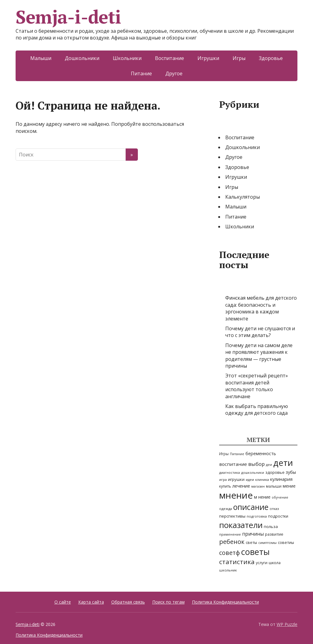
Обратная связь (128, 602)
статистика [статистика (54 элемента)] (237, 562)
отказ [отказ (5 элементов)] (274, 509)
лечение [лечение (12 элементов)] (241, 486)
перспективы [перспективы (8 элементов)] (232, 516)
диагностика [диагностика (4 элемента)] (230, 473)
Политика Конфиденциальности (225, 602)
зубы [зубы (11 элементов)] (291, 472)
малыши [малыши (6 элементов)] (274, 486)
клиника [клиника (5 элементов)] (262, 479)
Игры (239, 58)
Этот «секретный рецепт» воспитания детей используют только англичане (257, 386)
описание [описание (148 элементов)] (251, 507)
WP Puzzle (287, 624)
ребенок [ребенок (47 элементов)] (232, 542)
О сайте (63, 602)
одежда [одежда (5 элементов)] (226, 509)
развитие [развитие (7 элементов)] (274, 534)
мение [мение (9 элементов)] (289, 486)
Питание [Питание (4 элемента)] (237, 454)
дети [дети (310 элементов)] (283, 462)
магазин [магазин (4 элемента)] (258, 486)
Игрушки (208, 58)
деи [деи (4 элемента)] (269, 465)
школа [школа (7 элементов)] (275, 563)
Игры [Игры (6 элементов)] (224, 454)
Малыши (41, 58)
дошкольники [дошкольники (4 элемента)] (253, 473)
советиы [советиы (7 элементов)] (286, 543)
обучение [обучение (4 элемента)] (280, 497)
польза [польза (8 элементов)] (271, 526)
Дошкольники (82, 58)
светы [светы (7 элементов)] (251, 543)
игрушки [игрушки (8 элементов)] (236, 479)
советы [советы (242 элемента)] (255, 552)
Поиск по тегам (168, 602)
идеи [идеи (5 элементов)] (250, 479)
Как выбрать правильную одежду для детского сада (257, 410)
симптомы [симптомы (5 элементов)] (267, 543)
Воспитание (169, 58)
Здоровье (271, 58)
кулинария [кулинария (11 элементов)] (281, 479)
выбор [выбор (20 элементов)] (256, 464)
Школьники (127, 58)
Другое (174, 73)
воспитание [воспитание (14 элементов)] (233, 464)
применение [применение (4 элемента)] (230, 534)
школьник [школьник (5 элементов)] (228, 570)
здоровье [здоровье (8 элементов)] (275, 472)
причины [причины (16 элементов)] (253, 534)
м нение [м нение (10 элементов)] (262, 497)
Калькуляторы (243, 197)
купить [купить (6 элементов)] (225, 486)
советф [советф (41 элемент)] (230, 553)
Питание (141, 73)
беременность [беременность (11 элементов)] (261, 453)
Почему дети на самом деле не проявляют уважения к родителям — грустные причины (259, 356)
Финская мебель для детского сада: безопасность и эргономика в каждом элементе (261, 308)
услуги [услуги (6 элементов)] (262, 563)
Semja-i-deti (68, 17)
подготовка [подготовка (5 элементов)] (257, 516)
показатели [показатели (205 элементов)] (241, 525)
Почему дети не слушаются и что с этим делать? (260, 332)
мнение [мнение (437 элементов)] (236, 495)
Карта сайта (91, 602)
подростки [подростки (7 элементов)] (278, 516)
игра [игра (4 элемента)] (223, 480)
